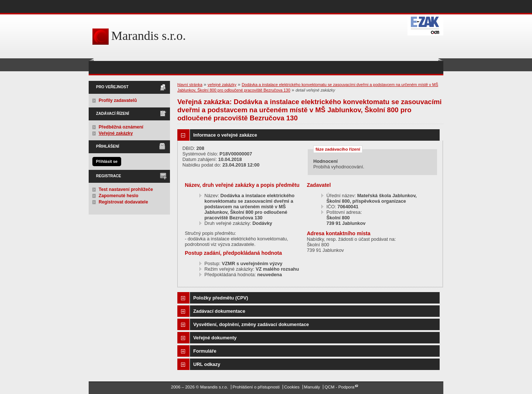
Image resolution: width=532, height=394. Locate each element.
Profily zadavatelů (118, 100)
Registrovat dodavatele (123, 202)
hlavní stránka (190, 85)
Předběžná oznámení (121, 127)
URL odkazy (207, 364)
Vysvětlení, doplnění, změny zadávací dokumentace (251, 324)
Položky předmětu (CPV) (221, 298)
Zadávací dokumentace (219, 311)
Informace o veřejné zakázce (225, 135)
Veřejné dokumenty (215, 338)
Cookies (292, 387)
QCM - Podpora (340, 387)
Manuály (312, 387)
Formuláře (205, 351)
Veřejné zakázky (116, 133)
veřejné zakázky (222, 85)
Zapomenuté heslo (118, 196)
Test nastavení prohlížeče (126, 189)
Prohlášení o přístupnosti (256, 387)
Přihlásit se (107, 161)
